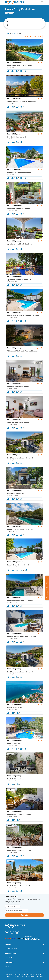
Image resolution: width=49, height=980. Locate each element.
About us (8, 966)
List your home (10, 957)
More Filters (38, 36)
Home (7, 33)
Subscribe (24, 915)
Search (14, 33)
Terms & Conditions (11, 948)
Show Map (28, 36)
